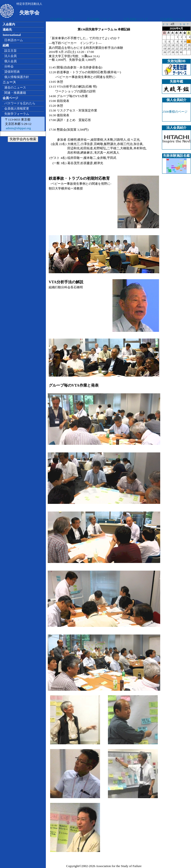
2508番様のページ (175, 112)
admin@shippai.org (18, 128)
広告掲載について (63, 19)
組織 (6, 45)
